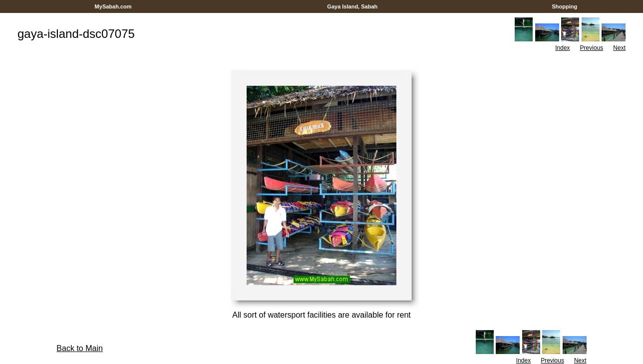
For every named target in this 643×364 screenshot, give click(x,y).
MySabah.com (113, 6)
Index (562, 48)
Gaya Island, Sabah (352, 6)
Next (619, 48)
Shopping (564, 6)
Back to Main (79, 348)
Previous (592, 48)
